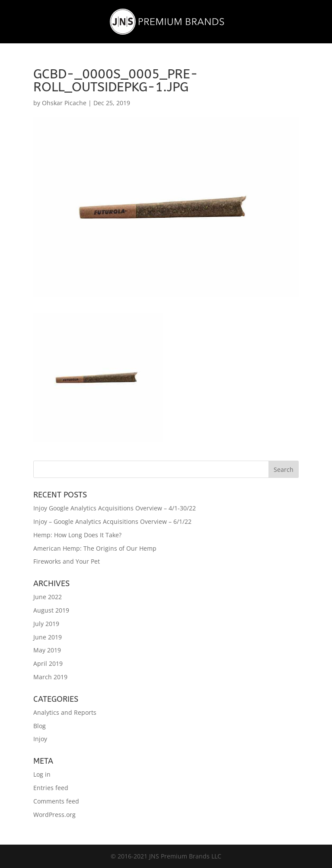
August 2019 (51, 610)
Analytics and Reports (65, 712)
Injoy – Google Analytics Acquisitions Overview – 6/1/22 (112, 521)
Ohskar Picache (64, 103)
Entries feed (51, 788)
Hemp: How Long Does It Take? (77, 535)
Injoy (40, 739)
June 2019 (48, 637)
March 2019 (50, 677)
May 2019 (47, 650)
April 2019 (48, 663)
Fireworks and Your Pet (67, 561)
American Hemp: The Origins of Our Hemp (95, 548)
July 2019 (46, 624)
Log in (42, 774)
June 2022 (48, 597)
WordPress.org (54, 815)
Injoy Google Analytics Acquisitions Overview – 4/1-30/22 (115, 508)
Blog (40, 726)
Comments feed (56, 801)
